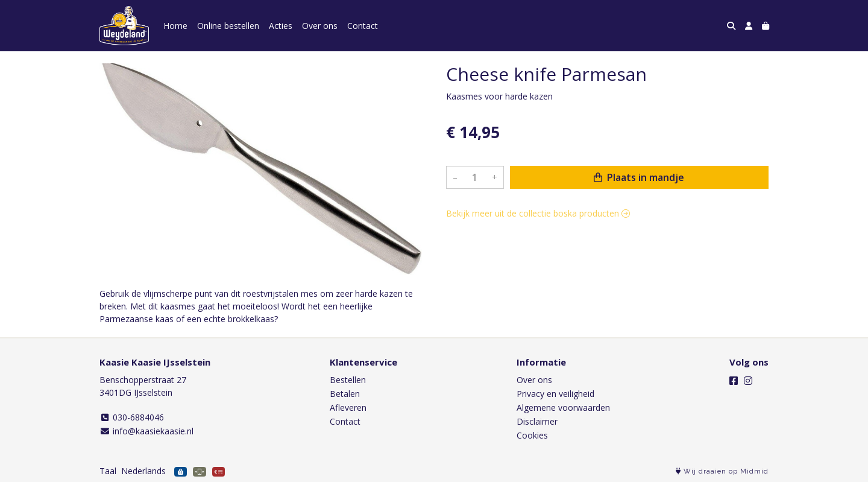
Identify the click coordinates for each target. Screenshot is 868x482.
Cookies (532, 435)
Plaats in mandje (639, 177)
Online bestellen (228, 26)
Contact (363, 26)
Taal (108, 471)
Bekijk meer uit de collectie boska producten (538, 213)
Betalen (345, 394)
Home (175, 26)
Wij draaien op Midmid (722, 471)
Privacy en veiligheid (555, 394)
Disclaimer (537, 421)
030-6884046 (132, 417)
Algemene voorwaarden (563, 407)
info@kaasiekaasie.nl (146, 431)
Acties (281, 26)
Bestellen (348, 380)
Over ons (320, 26)
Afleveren (348, 407)
